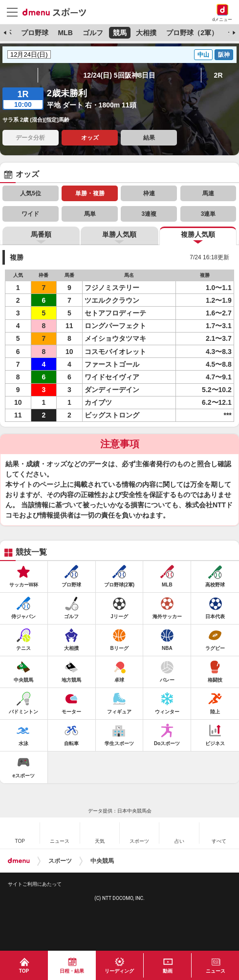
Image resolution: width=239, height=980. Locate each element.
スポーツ (60, 861)
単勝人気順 (119, 234)
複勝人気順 (198, 234)
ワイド (30, 214)
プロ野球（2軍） (192, 33)
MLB (65, 33)
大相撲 (146, 33)
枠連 (149, 193)
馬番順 (41, 234)
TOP (24, 971)
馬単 (90, 214)
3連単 (208, 214)
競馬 (120, 33)
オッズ (90, 138)
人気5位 (31, 193)
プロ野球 (35, 33)
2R (218, 75)
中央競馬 (102, 861)
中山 (203, 55)
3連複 (149, 214)
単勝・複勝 (90, 193)
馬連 (208, 193)
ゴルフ (93, 33)
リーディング (119, 971)
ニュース (216, 971)
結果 (149, 138)
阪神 (224, 55)
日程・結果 (72, 971)
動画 (168, 971)
